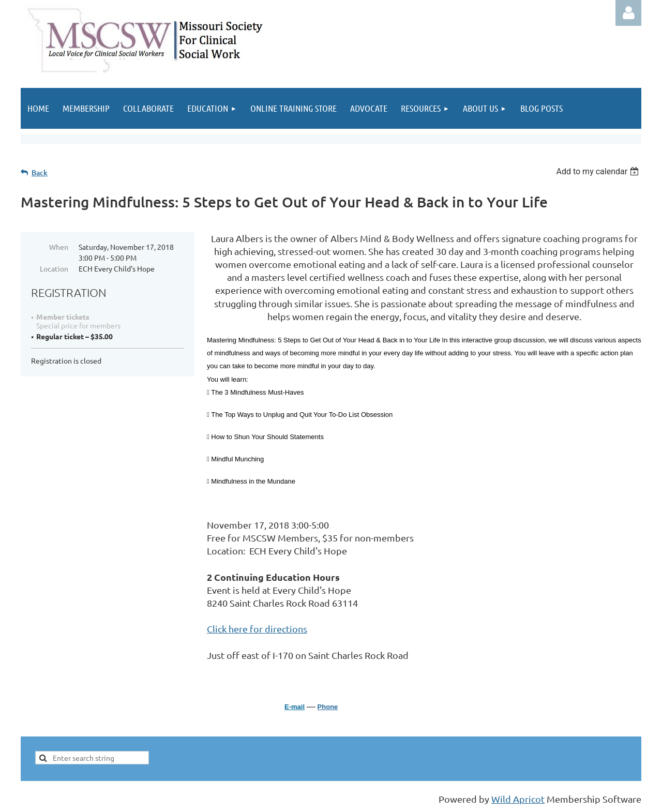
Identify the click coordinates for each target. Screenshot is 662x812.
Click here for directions (257, 629)
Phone (328, 707)
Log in (628, 13)
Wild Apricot (518, 799)
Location (54, 268)
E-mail (295, 707)
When (59, 247)
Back (40, 172)
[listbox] (599, 171)
